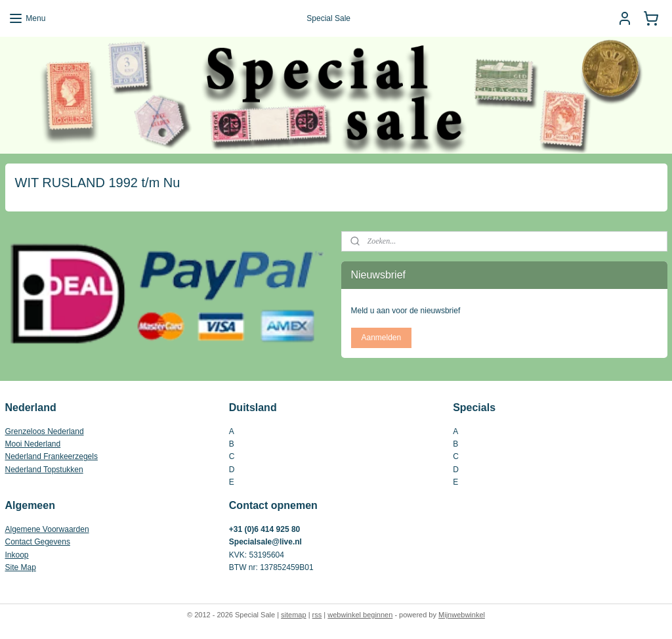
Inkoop (17, 555)
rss (317, 615)
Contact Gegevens (38, 542)
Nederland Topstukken (44, 470)
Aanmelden (381, 338)
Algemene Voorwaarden (47, 529)
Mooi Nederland (33, 444)
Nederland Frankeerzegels (52, 456)
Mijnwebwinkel (462, 615)
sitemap (294, 615)
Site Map (21, 567)
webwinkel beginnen (360, 615)
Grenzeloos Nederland (45, 431)
